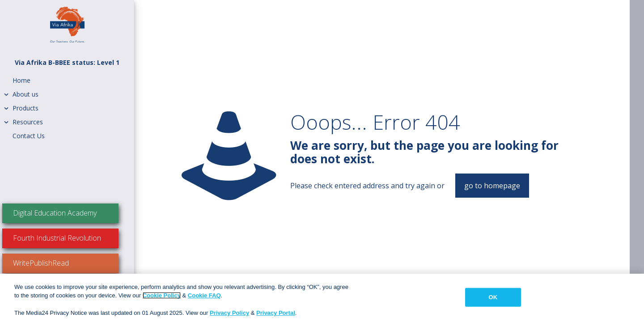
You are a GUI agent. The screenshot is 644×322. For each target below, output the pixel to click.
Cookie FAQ (204, 295)
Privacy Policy (229, 313)
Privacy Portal (276, 313)
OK (493, 297)
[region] (322, 298)
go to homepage (492, 186)
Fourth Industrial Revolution (72, 238)
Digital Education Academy (70, 213)
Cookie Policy (162, 295)
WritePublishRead (56, 263)
